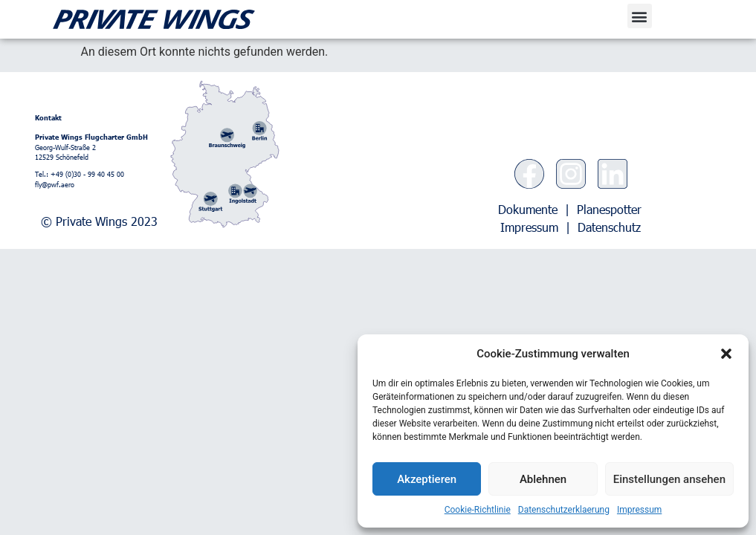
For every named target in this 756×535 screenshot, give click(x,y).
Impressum (639, 510)
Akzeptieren (427, 479)
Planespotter (609, 209)
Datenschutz (609, 227)
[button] (726, 354)
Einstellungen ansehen (669, 479)
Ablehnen (543, 479)
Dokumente (528, 209)
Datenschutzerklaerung (564, 510)
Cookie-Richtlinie (478, 510)
